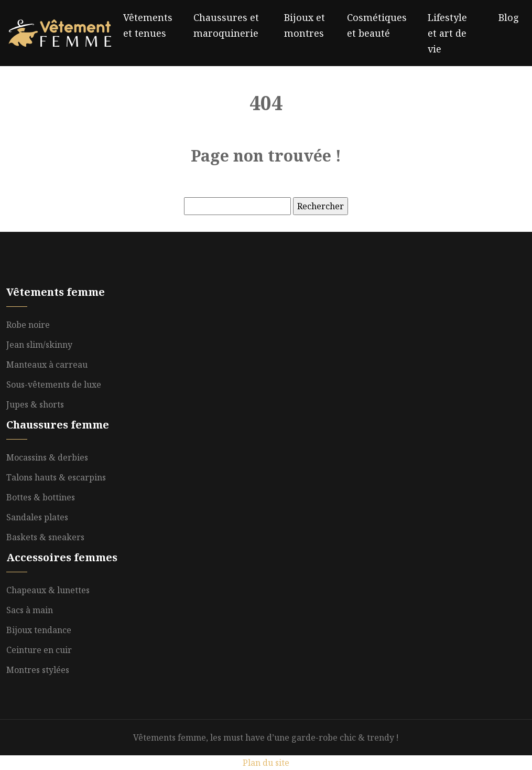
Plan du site (266, 763)
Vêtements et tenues (148, 25)
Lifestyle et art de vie (447, 33)
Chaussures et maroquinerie (226, 25)
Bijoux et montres (305, 25)
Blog (509, 17)
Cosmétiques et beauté (377, 25)
